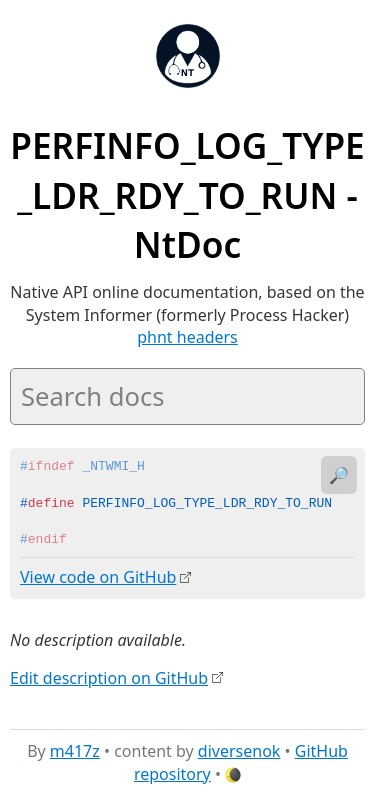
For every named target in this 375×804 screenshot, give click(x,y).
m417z (75, 751)
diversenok (239, 751)
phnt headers (187, 337)
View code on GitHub (98, 577)
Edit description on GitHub (109, 677)
